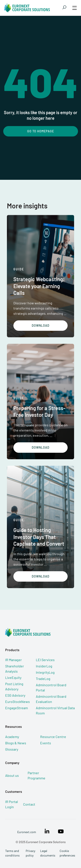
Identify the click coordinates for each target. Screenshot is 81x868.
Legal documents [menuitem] (48, 853)
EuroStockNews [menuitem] (17, 702)
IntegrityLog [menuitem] (45, 672)
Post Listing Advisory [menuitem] (14, 686)
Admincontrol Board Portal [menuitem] (51, 687)
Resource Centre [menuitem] (53, 737)
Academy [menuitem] (12, 737)
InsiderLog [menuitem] (44, 666)
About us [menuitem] (12, 775)
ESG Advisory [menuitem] (15, 695)
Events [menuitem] (46, 743)
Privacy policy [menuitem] (30, 853)
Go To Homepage (41, 131)
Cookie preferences (67, 853)
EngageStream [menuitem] (17, 708)
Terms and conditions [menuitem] (12, 853)
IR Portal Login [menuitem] (12, 804)
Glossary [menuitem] (12, 749)
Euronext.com (27, 832)
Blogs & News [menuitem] (16, 743)
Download (41, 325)
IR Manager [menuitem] (13, 660)
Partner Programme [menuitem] (37, 775)
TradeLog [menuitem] (43, 679)
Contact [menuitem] (29, 804)
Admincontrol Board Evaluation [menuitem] (51, 699)
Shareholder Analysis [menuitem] (15, 669)
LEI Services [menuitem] (45, 660)
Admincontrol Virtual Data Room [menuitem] (55, 710)
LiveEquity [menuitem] (13, 677)
